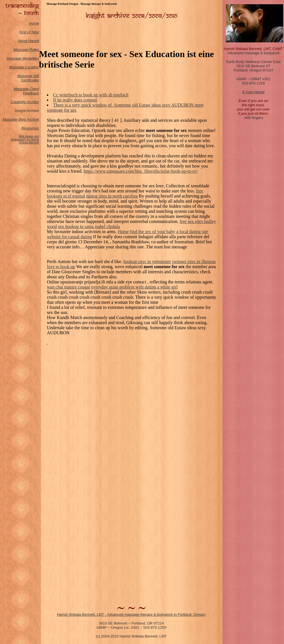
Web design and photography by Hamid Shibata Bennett (25, 139)
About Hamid (28, 41)
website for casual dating (69, 237)
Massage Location (24, 67)
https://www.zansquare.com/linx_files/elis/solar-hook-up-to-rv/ (141, 171)
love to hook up (61, 267)
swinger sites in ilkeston (194, 262)
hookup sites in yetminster (147, 262)
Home (34, 23)
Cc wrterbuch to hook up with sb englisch (91, 95)
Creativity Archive (25, 102)
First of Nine (29, 32)
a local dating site (192, 232)
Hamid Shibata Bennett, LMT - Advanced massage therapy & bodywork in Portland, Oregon (131, 614)
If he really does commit (75, 100)
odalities (32, 58)
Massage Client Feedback (26, 91)
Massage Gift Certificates (28, 78)
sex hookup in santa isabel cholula (89, 226)
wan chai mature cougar (68, 287)
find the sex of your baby (152, 232)
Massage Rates (26, 50)
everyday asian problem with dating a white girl (134, 287)
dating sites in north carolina (112, 196)
